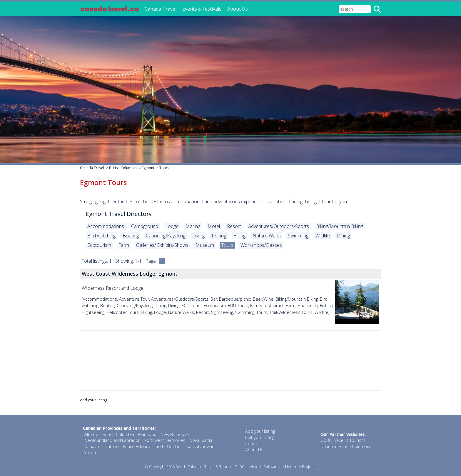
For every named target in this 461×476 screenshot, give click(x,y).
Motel (214, 226)
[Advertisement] (230, 361)
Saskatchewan (201, 446)
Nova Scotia (201, 440)
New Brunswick (175, 434)
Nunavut (92, 446)
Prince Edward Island (143, 446)
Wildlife (323, 236)
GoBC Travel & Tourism (343, 440)
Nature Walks (267, 236)
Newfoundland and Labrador (112, 440)
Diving (198, 236)
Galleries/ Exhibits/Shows (162, 245)
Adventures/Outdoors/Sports (279, 226)
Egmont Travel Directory (119, 214)
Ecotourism (99, 245)
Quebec (175, 446)
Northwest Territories (164, 440)
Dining (343, 236)
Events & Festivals (202, 9)
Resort (234, 226)
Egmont (148, 168)
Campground (145, 226)
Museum (205, 245)
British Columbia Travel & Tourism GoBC (210, 467)
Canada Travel (161, 9)
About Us (238, 9)
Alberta (91, 434)
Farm (124, 245)
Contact (253, 443)
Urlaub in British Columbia (345, 446)
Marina (193, 226)
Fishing (219, 236)
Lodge (172, 226)
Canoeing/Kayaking (166, 236)
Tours (164, 168)
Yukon (90, 453)
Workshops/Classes (261, 245)
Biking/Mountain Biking (340, 226)
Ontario (112, 446)
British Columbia (123, 168)
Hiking (239, 236)
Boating (131, 236)
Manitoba (147, 434)
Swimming (298, 236)
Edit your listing (260, 437)
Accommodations (106, 226)
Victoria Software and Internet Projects (283, 467)
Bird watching (101, 236)
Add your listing (93, 400)
